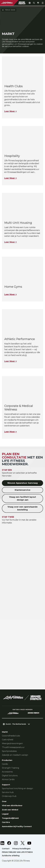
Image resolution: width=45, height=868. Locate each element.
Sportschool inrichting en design (17, 788)
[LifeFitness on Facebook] (9, 843)
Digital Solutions (10, 776)
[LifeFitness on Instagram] (16, 843)
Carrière (6, 822)
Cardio (5, 764)
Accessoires (7, 772)
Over (4, 801)
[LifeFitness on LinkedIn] (2, 843)
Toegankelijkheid (10, 818)
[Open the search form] (34, 3)
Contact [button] (6, 849)
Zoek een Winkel (10, 810)
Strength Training (10, 768)
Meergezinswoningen (12, 743)
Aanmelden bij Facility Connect (17, 826)
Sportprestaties (9, 751)
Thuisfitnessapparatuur (13, 747)
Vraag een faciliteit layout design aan (22, 498)
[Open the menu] (43, 3)
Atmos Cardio (8, 779)
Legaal (5, 814)
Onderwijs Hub (9, 796)
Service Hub (8, 792)
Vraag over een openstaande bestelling (23, 508)
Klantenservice (23, 490)
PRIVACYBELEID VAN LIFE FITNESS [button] (17, 852)
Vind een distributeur (12, 805)
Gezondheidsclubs (11, 736)
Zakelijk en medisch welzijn (15, 755)
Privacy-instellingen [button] (21, 849)
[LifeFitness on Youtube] (29, 843)
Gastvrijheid (8, 740)
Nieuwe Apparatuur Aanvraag (23, 483)
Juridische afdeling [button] (11, 856)
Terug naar (9, 10)
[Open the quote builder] (38, 3)
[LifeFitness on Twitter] (23, 843)
